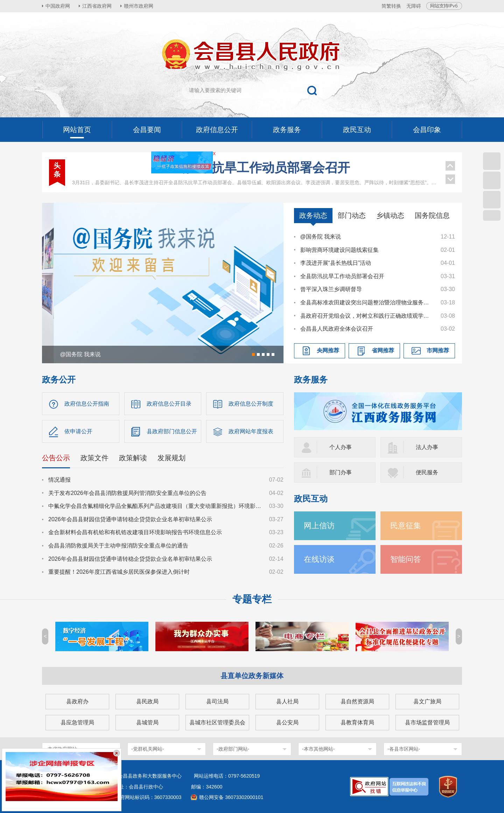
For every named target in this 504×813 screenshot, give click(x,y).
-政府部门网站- (233, 749)
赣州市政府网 (139, 6)
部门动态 (352, 215)
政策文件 (94, 458)
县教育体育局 (357, 722)
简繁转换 (391, 6)
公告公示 (56, 458)
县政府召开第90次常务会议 (255, 182)
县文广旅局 (427, 701)
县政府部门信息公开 (172, 431)
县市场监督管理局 (427, 722)
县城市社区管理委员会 (217, 722)
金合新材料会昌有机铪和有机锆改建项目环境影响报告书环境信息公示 (135, 532)
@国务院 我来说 (321, 237)
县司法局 (217, 701)
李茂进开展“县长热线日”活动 (336, 263)
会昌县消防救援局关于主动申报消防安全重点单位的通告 (118, 546)
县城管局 (147, 722)
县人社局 (287, 701)
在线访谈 (319, 559)
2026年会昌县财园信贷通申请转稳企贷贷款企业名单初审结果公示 (130, 519)
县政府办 (77, 701)
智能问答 (406, 559)
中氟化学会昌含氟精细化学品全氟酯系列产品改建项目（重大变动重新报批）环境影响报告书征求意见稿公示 (155, 506)
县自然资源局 (357, 701)
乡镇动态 (390, 215)
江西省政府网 (97, 6)
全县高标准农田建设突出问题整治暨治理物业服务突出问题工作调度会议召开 (367, 302)
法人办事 (427, 447)
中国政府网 (58, 6)
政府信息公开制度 (251, 404)
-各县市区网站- (404, 749)
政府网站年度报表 (251, 431)
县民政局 (147, 701)
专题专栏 (252, 599)
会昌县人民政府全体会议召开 (337, 329)
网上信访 (319, 526)
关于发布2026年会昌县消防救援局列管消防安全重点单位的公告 (127, 493)
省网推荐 (383, 350)
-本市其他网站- (318, 749)
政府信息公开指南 (87, 404)
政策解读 (133, 458)
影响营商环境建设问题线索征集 (339, 250)
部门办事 (341, 472)
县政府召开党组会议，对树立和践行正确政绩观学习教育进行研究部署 (367, 316)
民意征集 (406, 526)
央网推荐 (328, 350)
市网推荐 (438, 350)
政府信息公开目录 (169, 404)
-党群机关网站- (148, 749)
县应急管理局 (77, 722)
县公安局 (287, 722)
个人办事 (341, 447)
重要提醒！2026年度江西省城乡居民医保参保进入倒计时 (119, 572)
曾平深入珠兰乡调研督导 (331, 289)
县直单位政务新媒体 (252, 676)
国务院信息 (432, 215)
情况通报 (59, 480)
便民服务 (427, 472)
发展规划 (171, 458)
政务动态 (313, 215)
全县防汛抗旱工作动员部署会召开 (342, 276)
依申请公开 (78, 431)
